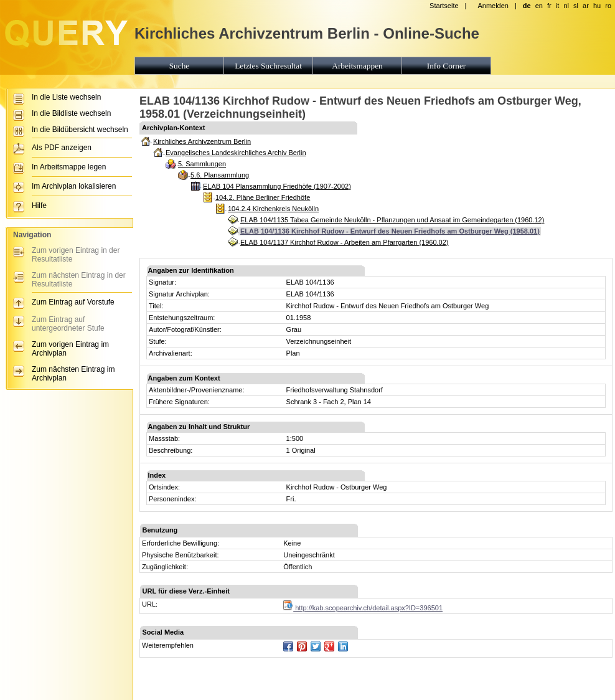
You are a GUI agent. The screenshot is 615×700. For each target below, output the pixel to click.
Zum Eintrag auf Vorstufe (73, 302)
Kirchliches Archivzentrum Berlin (202, 141)
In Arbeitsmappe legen (69, 167)
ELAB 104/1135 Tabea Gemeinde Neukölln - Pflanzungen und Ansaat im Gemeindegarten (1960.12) (392, 220)
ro (608, 6)
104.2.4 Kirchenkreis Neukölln (273, 209)
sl (576, 6)
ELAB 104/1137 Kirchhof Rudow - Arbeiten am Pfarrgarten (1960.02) (344, 242)
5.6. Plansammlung (220, 175)
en (539, 6)
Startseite (444, 6)
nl (566, 6)
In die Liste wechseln (66, 97)
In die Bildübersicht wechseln (80, 130)
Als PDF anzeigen (62, 148)
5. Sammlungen (202, 164)
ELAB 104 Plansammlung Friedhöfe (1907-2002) (277, 186)
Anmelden (493, 6)
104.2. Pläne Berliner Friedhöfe (263, 197)
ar (586, 6)
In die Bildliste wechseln (71, 113)
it (558, 6)
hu (597, 6)
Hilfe (39, 206)
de (527, 6)
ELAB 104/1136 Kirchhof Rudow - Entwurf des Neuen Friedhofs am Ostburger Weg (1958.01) (390, 231)
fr (549, 6)
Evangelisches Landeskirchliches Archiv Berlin (236, 153)
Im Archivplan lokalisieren (74, 186)
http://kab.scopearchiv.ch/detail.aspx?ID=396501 (363, 608)
